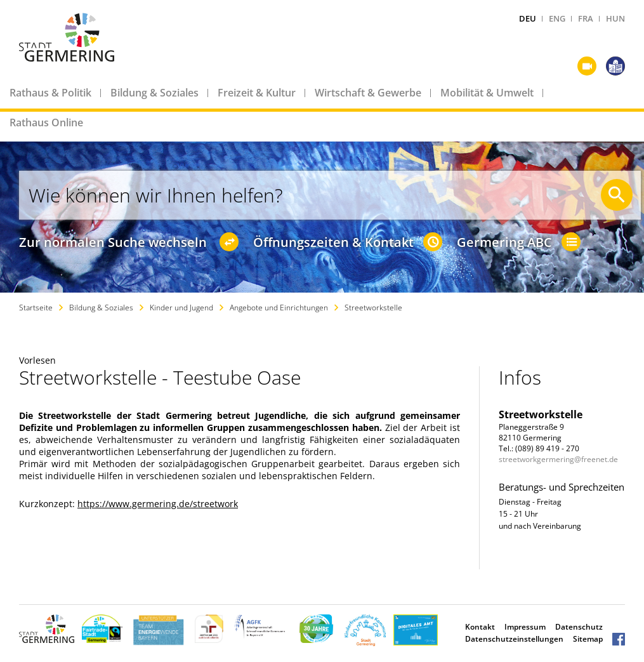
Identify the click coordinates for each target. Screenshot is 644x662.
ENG (557, 18)
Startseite (36, 308)
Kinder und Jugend (181, 308)
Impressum (525, 627)
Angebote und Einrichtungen (279, 308)
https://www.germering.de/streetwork (158, 504)
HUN (615, 18)
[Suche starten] (617, 195)
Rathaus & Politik (50, 93)
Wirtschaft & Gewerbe (368, 93)
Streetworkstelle (373, 308)
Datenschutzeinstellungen (514, 639)
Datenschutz (579, 627)
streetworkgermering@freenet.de (558, 459)
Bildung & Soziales (154, 93)
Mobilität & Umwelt (487, 93)
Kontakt (480, 627)
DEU (528, 18)
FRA (586, 18)
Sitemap (588, 639)
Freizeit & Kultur (257, 93)
